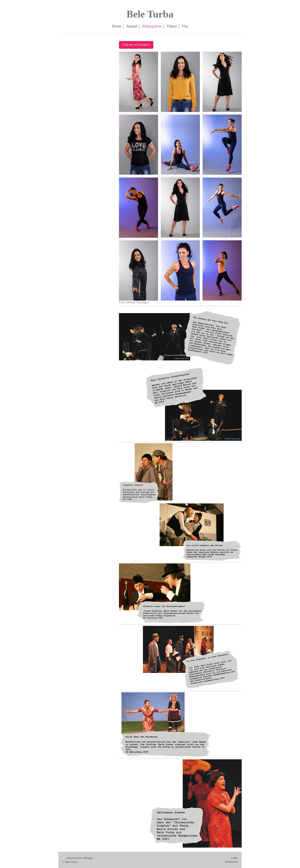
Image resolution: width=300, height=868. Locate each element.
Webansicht (231, 862)
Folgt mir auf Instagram (136, 45)
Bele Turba (150, 14)
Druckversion (72, 858)
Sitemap (88, 858)
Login (234, 858)
